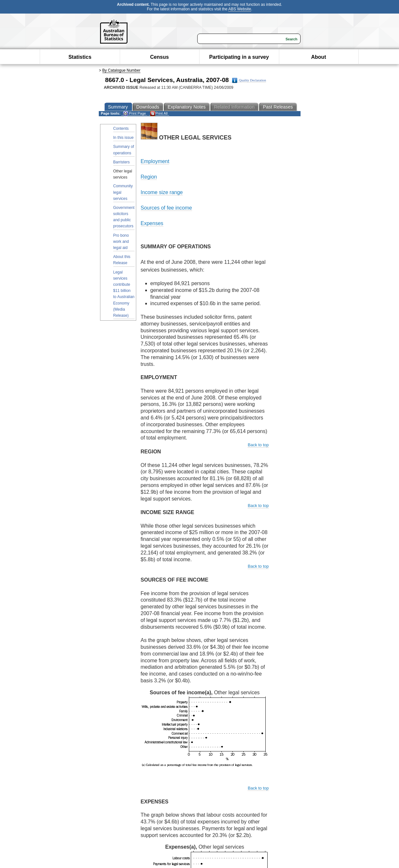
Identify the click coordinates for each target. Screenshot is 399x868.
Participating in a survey (239, 57)
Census (159, 57)
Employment (155, 161)
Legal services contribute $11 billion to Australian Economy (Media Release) (124, 294)
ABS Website (240, 9)
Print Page (134, 114)
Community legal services (123, 192)
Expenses (152, 223)
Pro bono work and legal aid (121, 242)
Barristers (122, 162)
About (319, 57)
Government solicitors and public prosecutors (124, 217)
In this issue (123, 138)
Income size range (162, 192)
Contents (121, 129)
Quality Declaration (249, 80)
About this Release (122, 260)
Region (149, 177)
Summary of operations (124, 150)
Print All (159, 114)
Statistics (80, 57)
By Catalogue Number (121, 70)
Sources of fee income (166, 208)
